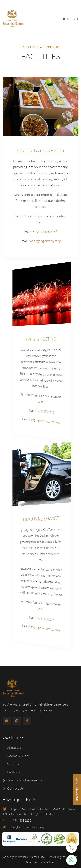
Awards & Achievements (22, 780)
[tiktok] (27, 721)
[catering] (41, 106)
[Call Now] (72, 848)
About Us (12, 748)
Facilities (11, 772)
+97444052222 (42, 412)
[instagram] (17, 721)
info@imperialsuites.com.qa (42, 421)
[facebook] (7, 721)
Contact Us (13, 788)
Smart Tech (50, 862)
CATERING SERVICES (40, 150)
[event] (41, 293)
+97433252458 (46, 232)
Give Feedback (77, 790)
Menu (70, 19)
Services (11, 764)
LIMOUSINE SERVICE (41, 518)
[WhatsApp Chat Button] (72, 860)
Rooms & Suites (16, 756)
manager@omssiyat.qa (45, 241)
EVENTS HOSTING (41, 339)
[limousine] (41, 472)
